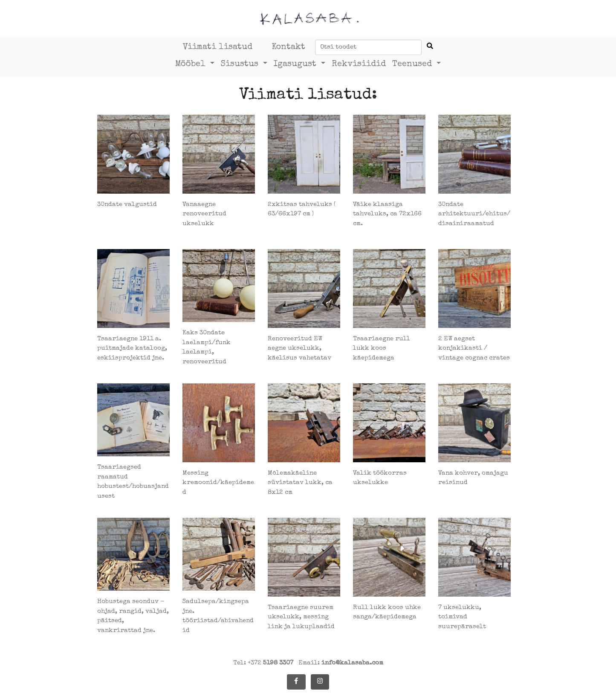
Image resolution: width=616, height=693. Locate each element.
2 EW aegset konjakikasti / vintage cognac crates (474, 348)
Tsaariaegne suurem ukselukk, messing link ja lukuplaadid (301, 617)
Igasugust (296, 64)
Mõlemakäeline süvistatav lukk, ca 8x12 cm (300, 483)
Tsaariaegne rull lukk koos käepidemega (382, 348)
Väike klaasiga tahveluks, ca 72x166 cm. (387, 214)
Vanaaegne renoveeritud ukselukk (204, 214)
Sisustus (241, 64)
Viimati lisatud (218, 47)
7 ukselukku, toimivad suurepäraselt (462, 617)
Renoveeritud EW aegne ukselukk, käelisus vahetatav (299, 348)
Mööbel (192, 64)
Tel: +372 (263, 663)
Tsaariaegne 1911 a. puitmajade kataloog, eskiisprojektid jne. (132, 348)
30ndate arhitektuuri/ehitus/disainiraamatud (474, 214)
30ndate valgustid (127, 204)
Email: (341, 663)
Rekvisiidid (359, 64)
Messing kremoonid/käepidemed (218, 483)
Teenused (413, 64)
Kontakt (288, 47)
